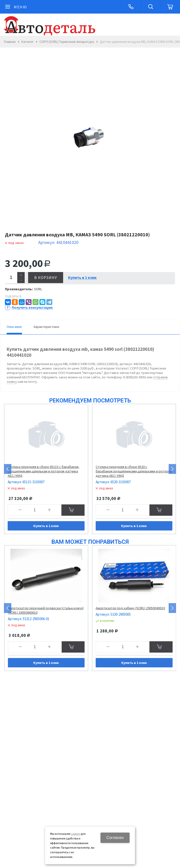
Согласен (115, 838)
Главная (10, 42)
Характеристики (46, 327)
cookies (75, 834)
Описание (14, 327)
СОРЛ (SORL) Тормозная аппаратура (67, 42)
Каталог (27, 42)
